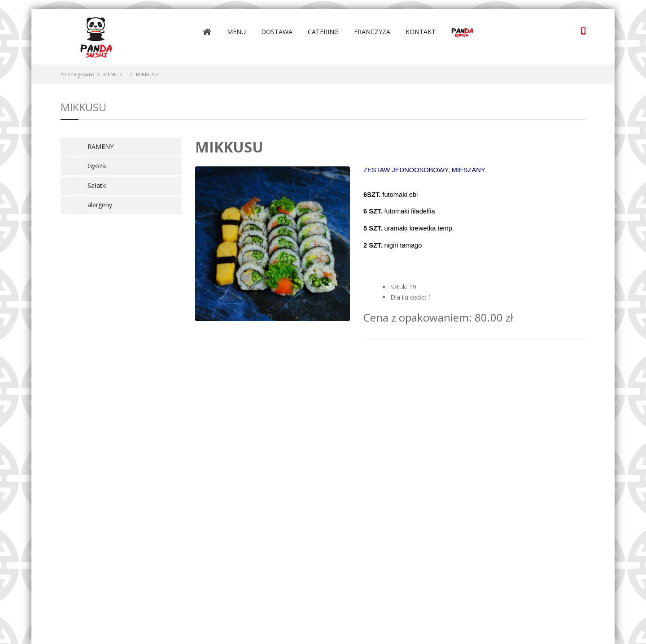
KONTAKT (421, 32)
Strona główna (78, 74)
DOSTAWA (277, 32)
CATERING (323, 32)
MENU (236, 32)
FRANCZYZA (372, 32)
